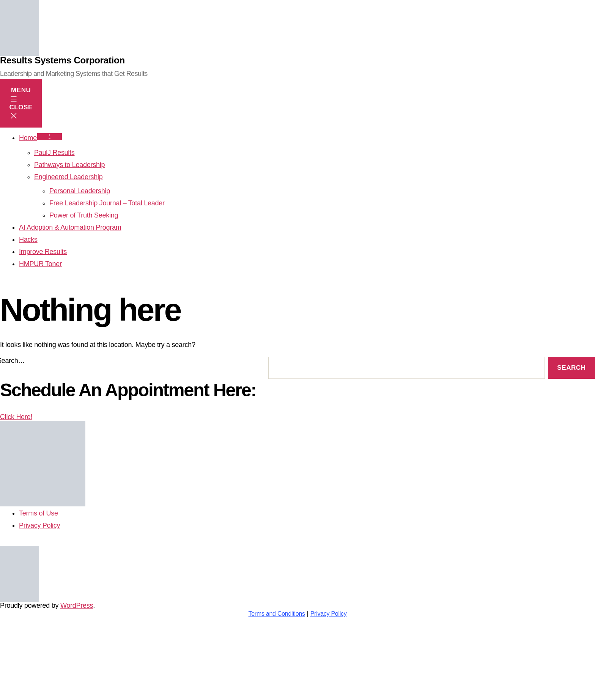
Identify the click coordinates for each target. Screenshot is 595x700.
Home (28, 138)
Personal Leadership (80, 191)
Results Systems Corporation (62, 60)
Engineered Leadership (68, 177)
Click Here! (43, 460)
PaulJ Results (54, 153)
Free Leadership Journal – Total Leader (107, 203)
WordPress (77, 605)
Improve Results (43, 252)
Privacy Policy (329, 614)
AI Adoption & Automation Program (70, 227)
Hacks (28, 240)
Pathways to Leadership (69, 165)
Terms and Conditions (276, 614)
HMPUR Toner (40, 264)
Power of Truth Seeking (84, 215)
